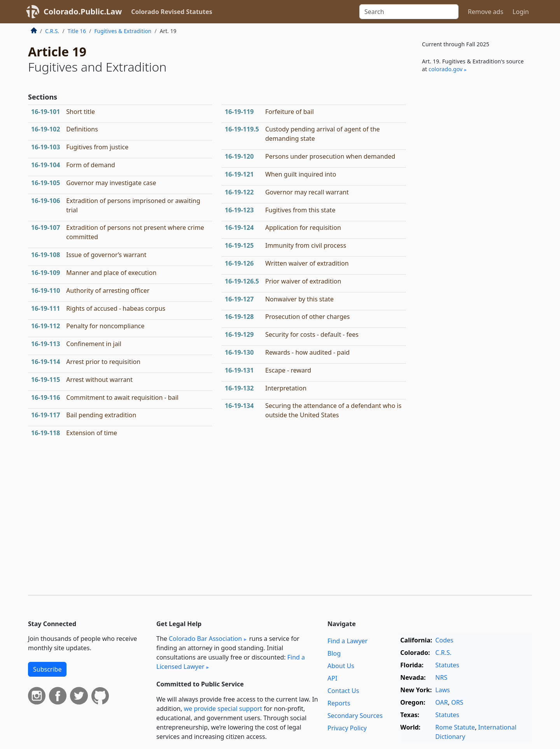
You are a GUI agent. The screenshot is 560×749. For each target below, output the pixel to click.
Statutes (447, 665)
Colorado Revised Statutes (171, 12)
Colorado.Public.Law (83, 11)
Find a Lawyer (347, 641)
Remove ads (486, 12)
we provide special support (223, 709)
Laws (443, 690)
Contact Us (343, 691)
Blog (334, 653)
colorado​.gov (445, 69)
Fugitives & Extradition (123, 31)
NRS (441, 677)
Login (521, 12)
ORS (457, 702)
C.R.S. (52, 31)
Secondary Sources (355, 716)
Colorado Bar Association (205, 639)
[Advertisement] (474, 208)
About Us (341, 666)
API (332, 678)
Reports (339, 703)
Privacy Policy (347, 728)
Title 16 (77, 31)
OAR (441, 702)
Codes (444, 640)
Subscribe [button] (47, 669)
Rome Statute (455, 727)
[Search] (409, 12)
